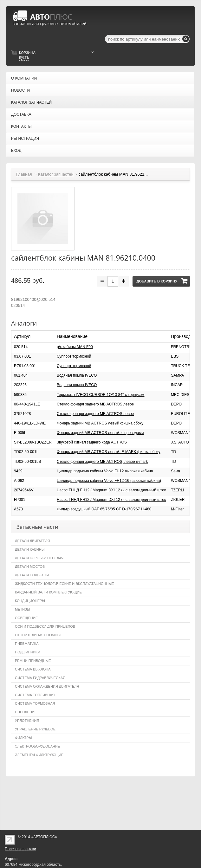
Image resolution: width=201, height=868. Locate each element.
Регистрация (25, 139)
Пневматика (27, 644)
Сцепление (26, 712)
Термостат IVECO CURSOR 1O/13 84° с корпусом (101, 395)
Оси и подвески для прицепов (45, 626)
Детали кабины (30, 549)
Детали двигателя (32, 541)
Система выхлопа (33, 669)
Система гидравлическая (40, 678)
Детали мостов (30, 567)
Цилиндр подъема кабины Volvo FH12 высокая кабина (105, 471)
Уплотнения (27, 721)
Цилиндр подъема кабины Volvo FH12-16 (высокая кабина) (109, 481)
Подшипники (28, 652)
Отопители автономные (39, 635)
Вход (16, 151)
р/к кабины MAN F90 (75, 347)
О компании (24, 78)
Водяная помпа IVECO (77, 375)
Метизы (23, 609)
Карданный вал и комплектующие (48, 592)
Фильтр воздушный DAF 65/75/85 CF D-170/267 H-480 (104, 509)
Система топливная (35, 695)
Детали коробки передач (39, 558)
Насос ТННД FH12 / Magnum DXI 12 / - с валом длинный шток (111, 490)
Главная (24, 174)
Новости (20, 90)
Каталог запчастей (31, 102)
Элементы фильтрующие (39, 755)
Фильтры (23, 738)
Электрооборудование (37, 746)
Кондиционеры (30, 601)
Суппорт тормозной (74, 356)
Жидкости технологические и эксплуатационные (65, 584)
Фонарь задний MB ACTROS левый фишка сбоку (100, 423)
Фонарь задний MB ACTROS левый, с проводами (100, 433)
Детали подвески (32, 575)
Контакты (21, 126)
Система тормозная (35, 703)
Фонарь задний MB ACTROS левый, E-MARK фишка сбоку (109, 452)
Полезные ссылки (20, 849)
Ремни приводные (33, 661)
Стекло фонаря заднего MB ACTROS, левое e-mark (102, 462)
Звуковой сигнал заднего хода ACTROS (92, 442)
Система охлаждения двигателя (47, 686)
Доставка (21, 114)
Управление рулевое (35, 729)
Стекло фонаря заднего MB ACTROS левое (95, 404)
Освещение (26, 618)
